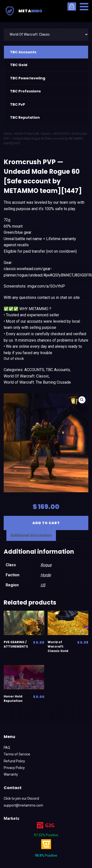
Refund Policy (14, 761)
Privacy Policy (14, 768)
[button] (84, 7)
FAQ (7, 748)
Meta (23, 11)
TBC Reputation (25, 117)
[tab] (31, 535)
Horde (46, 575)
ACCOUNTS (34, 370)
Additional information (31, 535)
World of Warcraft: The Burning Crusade (37, 382)
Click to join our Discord (21, 798)
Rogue (46, 565)
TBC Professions (25, 91)
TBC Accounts (23, 52)
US (43, 585)
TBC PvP (18, 104)
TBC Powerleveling (28, 78)
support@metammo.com (23, 805)
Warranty (11, 774)
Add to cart (46, 523)
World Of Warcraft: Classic (26, 376)
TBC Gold (19, 65)
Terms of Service (17, 754)
